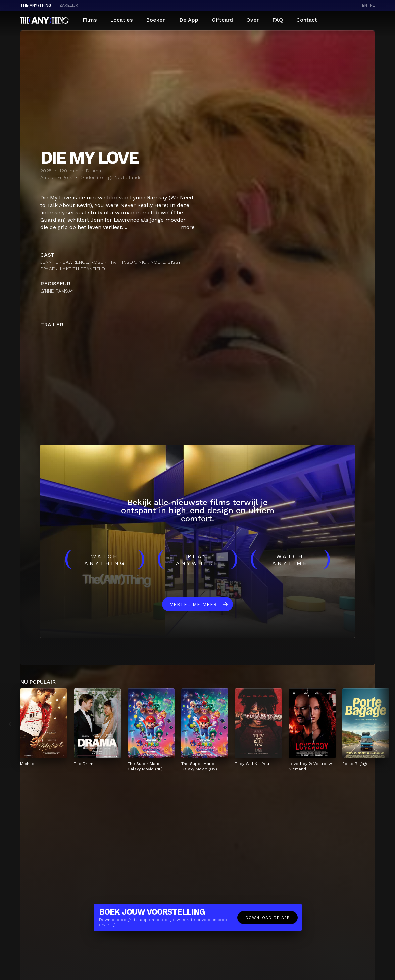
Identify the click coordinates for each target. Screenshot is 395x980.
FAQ (278, 20)
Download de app (267, 918)
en (365, 5)
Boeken (156, 20)
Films (90, 20)
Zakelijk (69, 5)
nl (372, 5)
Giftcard (222, 20)
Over (253, 20)
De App (189, 20)
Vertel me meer (193, 604)
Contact (307, 20)
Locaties (121, 20)
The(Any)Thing (36, 5)
